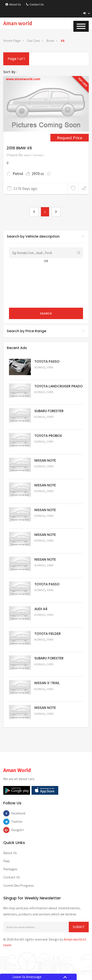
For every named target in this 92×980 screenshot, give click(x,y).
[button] (87, 13)
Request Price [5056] (46, 596)
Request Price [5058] (46, 547)
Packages (10, 869)
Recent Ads (17, 348)
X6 (63, 41)
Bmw (50, 41)
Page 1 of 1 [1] (16, 59)
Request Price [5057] (46, 571)
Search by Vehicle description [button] (46, 236)
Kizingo (40, 367)
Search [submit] (46, 313)
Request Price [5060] (46, 497)
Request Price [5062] (46, 448)
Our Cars (34, 41)
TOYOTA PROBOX (48, 436)
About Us (13, 4)
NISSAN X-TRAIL (47, 683)
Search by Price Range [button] (46, 331)
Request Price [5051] (46, 423)
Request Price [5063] (46, 373)
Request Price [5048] (46, 398)
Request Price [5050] (46, 720)
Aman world (18, 23)
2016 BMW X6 (19, 148)
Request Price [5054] (46, 645)
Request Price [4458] (70, 138)
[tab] (46, 237)
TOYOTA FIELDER (48, 634)
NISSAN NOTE (45, 460)
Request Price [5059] (46, 522)
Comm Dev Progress (19, 885)
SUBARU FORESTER (49, 411)
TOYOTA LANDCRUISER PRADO (58, 386)
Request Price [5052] (46, 695)
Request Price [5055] (46, 621)
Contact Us (35, 4)
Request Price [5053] (46, 670)
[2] (56, 212)
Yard (50, 367)
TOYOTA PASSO (47, 361)
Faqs (7, 861)
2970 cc (38, 174)
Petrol (18, 174)
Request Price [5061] (46, 472)
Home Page (12, 41)
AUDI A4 (41, 609)
